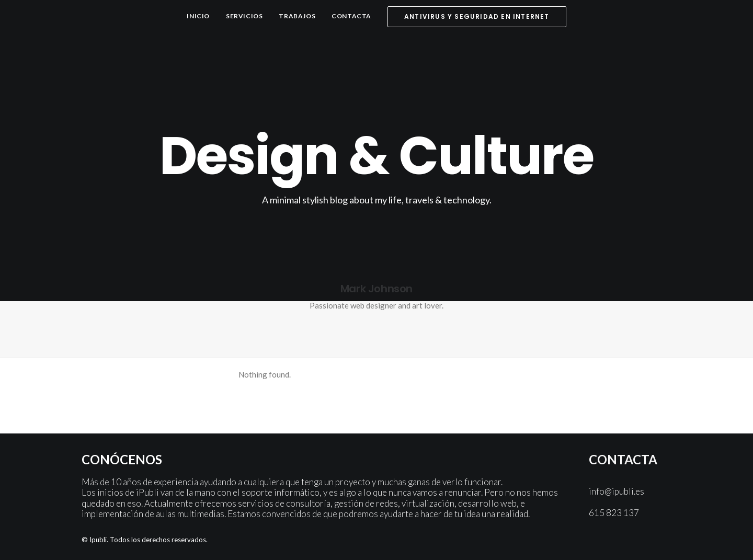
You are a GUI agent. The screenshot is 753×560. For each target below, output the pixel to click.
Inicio (198, 16)
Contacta (351, 16)
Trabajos (297, 16)
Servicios (244, 16)
